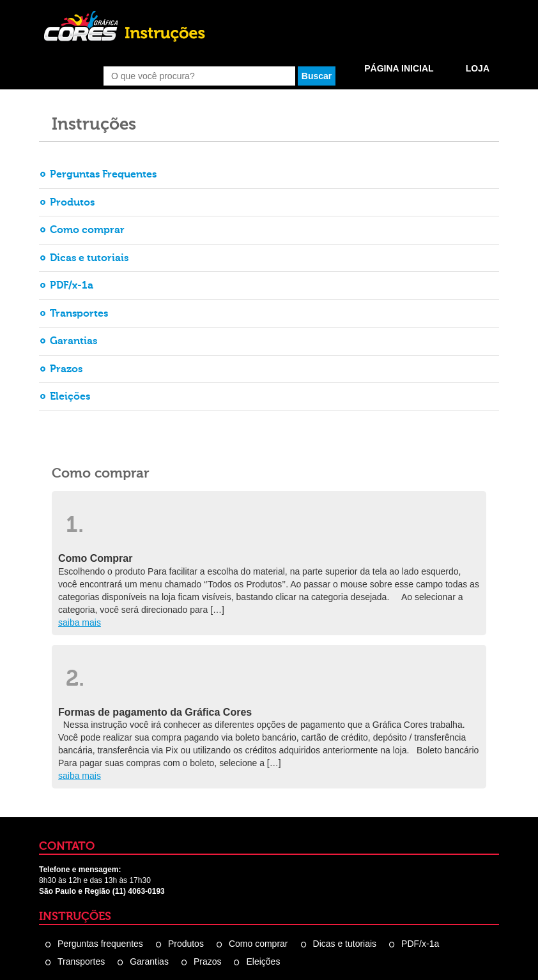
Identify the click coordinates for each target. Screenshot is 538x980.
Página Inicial (399, 68)
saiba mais (80, 622)
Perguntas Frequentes (103, 174)
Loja (478, 68)
